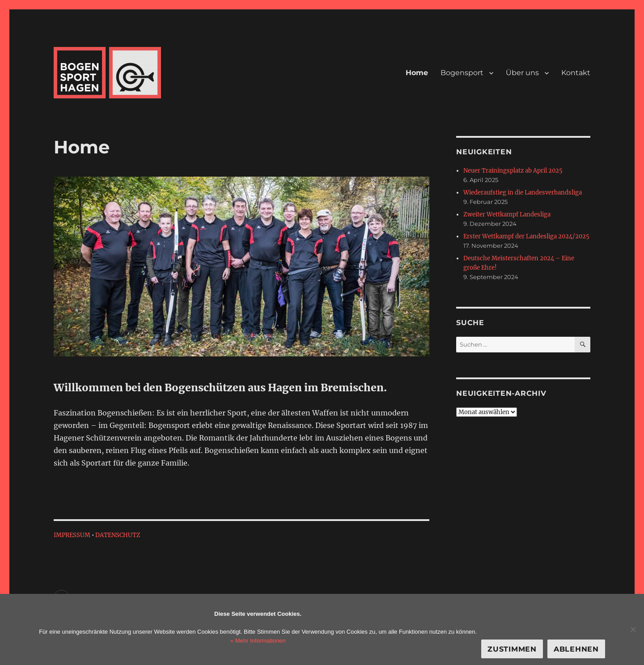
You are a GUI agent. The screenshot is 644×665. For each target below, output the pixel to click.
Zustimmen (512, 649)
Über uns (522, 73)
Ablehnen (576, 649)
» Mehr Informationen (258, 641)
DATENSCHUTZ (118, 535)
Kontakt (576, 73)
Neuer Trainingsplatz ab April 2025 (513, 171)
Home (417, 73)
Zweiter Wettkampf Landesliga (507, 214)
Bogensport (462, 73)
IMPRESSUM (72, 535)
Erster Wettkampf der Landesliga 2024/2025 (526, 236)
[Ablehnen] (633, 629)
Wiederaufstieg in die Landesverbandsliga (523, 193)
